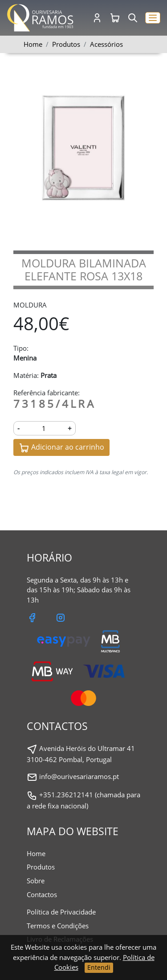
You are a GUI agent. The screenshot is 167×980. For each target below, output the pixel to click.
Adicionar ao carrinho (61, 448)
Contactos (42, 894)
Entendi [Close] (99, 967)
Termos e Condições (58, 926)
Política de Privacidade (61, 912)
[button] (153, 18)
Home (33, 44)
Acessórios (106, 44)
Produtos (41, 867)
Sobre (36, 881)
